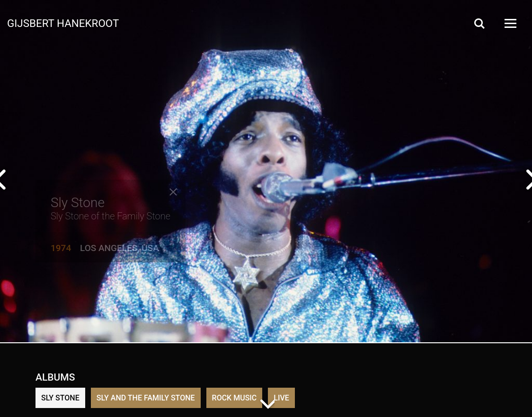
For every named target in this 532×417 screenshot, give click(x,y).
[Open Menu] (510, 23)
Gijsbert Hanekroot (63, 23)
